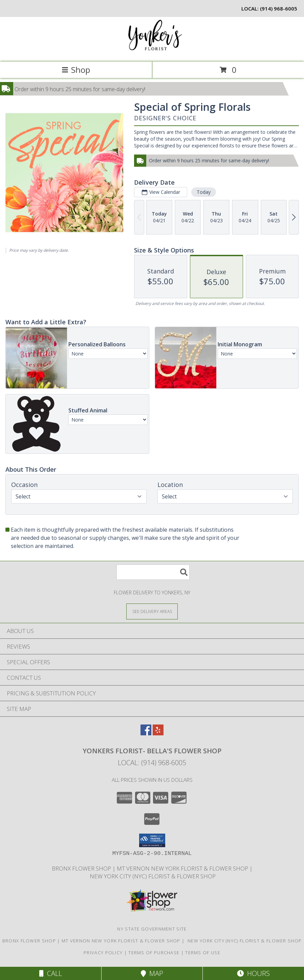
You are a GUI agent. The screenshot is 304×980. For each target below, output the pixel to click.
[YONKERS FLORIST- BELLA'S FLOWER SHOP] (152, 52)
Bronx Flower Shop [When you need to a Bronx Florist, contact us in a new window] (82, 868)
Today (204, 192)
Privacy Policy (103, 953)
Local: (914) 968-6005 (152, 763)
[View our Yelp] (158, 733)
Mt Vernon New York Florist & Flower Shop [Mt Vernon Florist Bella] (183, 868)
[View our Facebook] (146, 733)
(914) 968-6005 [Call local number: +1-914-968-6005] (279, 8)
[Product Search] (153, 572)
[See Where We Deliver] (152, 611)
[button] (152, 840)
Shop (76, 70)
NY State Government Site (152, 929)
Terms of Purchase (154, 953)
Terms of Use (203, 953)
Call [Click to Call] (51, 973)
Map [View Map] (152, 973)
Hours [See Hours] (253, 973)
